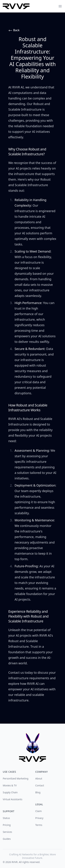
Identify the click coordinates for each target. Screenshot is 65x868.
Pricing (7, 825)
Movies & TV (10, 785)
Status (6, 818)
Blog (38, 792)
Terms (39, 825)
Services (7, 832)
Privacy (39, 818)
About (39, 778)
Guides (7, 839)
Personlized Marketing (16, 778)
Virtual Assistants (13, 799)
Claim (39, 811)
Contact (40, 785)
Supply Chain (10, 792)
